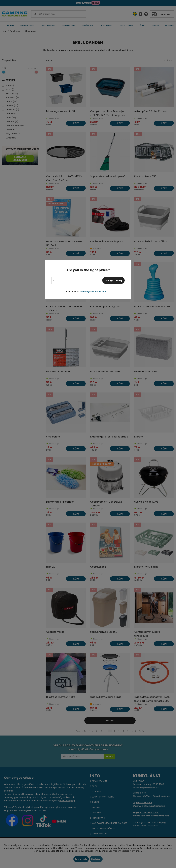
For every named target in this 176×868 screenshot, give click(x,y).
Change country (113, 280)
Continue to (86, 291)
